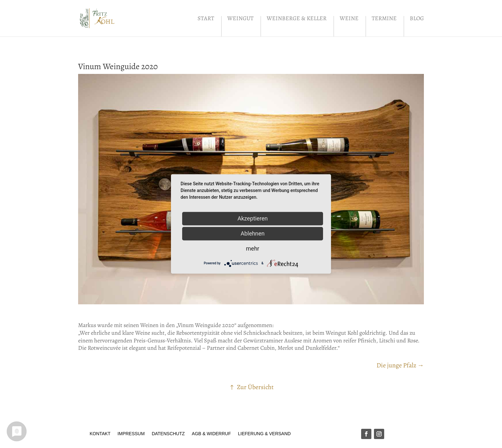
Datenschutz (168, 433)
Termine (384, 19)
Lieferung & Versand (264, 433)
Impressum (131, 433)
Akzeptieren (253, 218)
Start (206, 19)
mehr (252, 248)
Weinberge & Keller (297, 19)
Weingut (240, 19)
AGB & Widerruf (211, 433)
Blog (417, 19)
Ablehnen (252, 233)
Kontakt (100, 433)
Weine (349, 19)
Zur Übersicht (255, 387)
